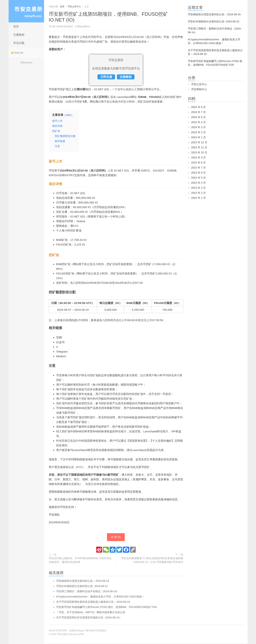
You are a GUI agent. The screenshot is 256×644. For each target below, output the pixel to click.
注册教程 (19, 35)
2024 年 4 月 (199, 122)
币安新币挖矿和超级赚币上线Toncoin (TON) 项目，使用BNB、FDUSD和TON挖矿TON (106, 607)
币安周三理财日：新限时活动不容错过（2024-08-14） (88, 592)
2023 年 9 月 (199, 157)
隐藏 (68, 115)
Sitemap (72, 635)
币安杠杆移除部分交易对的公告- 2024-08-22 (82, 586)
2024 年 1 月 (199, 137)
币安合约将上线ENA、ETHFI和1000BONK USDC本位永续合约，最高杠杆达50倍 (80, 560)
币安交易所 (26, 11)
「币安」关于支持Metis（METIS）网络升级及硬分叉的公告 (91, 613)
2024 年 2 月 (199, 132)
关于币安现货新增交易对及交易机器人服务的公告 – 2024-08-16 (93, 602)
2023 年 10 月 (199, 152)
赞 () (116, 537)
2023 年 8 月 (199, 163)
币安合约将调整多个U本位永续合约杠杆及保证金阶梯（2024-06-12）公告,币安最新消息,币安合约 (152, 560)
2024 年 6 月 (199, 117)
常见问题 (19, 43)
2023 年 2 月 (199, 193)
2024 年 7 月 (199, 112)
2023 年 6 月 (199, 173)
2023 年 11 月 (199, 147)
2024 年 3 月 (199, 127)
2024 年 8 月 (199, 107)
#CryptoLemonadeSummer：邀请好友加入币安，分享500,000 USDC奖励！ (100, 597)
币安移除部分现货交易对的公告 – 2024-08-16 (83, 581)
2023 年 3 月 (199, 188)
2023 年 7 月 (199, 168)
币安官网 (97, 631)
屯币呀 (80, 635)
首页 (16, 26)
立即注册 (106, 77)
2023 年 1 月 (199, 198)
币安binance (26, 63)
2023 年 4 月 (199, 183)
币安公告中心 (74, 7)
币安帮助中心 (199, 89)
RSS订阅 (17, 53)
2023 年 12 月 (199, 142)
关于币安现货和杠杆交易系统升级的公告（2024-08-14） (89, 618)
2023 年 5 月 (199, 178)
